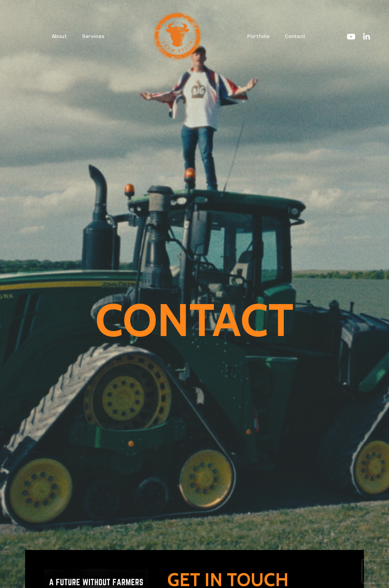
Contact (295, 36)
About (59, 36)
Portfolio (258, 36)
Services (93, 36)
